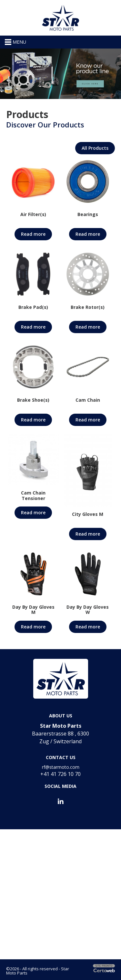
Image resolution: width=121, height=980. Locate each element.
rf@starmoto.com (61, 767)
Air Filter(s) (33, 214)
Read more (33, 234)
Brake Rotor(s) (88, 307)
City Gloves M (88, 514)
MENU (15, 42)
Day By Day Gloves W (88, 610)
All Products (95, 148)
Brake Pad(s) (33, 307)
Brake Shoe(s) (33, 400)
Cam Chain (88, 400)
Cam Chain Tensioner (33, 495)
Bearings (88, 214)
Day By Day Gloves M (33, 610)
